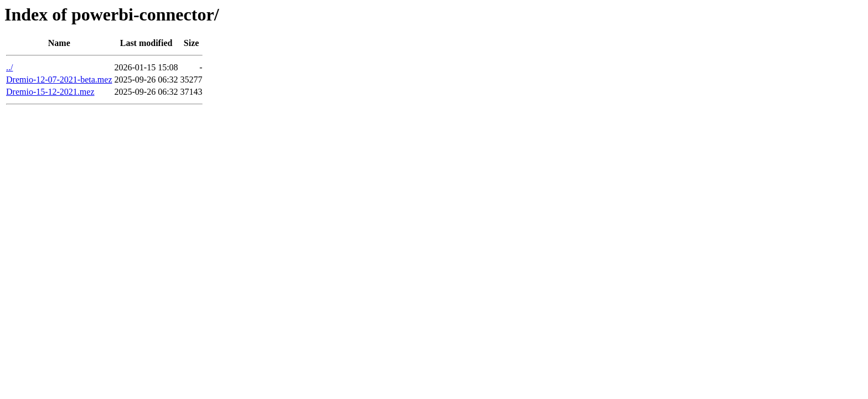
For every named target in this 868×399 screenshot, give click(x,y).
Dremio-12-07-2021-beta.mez (59, 80)
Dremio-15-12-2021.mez (50, 92)
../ (9, 67)
